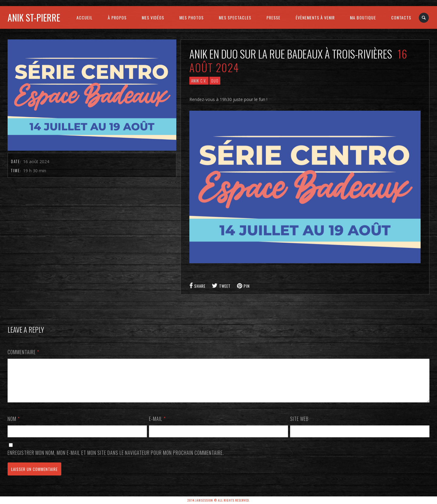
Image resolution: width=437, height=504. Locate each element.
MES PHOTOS (191, 17)
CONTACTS (401, 17)
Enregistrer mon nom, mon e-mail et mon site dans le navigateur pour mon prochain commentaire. (116, 460)
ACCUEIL (85, 17)
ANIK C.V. (199, 81)
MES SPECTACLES (235, 17)
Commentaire (23, 352)
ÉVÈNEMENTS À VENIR (315, 17)
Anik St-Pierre (34, 17)
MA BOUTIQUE (363, 17)
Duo (215, 81)
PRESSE (273, 17)
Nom (14, 426)
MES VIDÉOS (153, 17)
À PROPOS (117, 17)
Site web (299, 426)
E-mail (157, 426)
